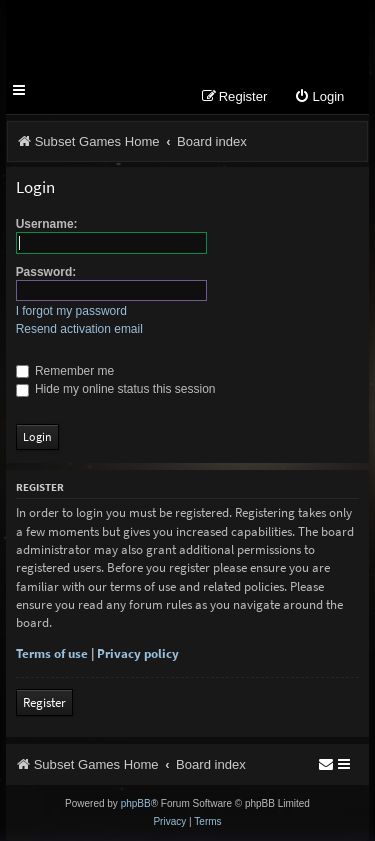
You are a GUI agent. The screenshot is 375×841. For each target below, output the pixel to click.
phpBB (136, 803)
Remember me (65, 371)
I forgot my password (71, 311)
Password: (46, 272)
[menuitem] (319, 97)
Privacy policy (138, 653)
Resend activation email (79, 329)
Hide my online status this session (116, 389)
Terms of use (52, 653)
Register (44, 702)
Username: (47, 224)
